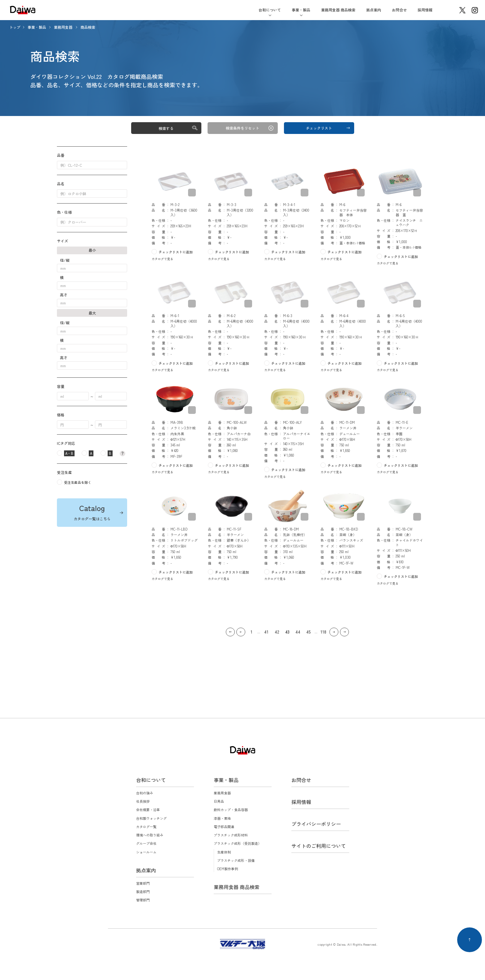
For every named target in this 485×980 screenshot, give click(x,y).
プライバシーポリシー (316, 824)
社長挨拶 (143, 801)
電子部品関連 (224, 827)
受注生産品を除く (78, 482)
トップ (15, 27)
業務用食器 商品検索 (338, 10)
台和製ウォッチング (151, 818)
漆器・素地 (222, 818)
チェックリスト (319, 128)
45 (309, 632)
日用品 (219, 801)
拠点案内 (374, 10)
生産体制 (224, 852)
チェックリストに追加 (176, 252)
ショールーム (146, 852)
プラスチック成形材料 (231, 835)
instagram (475, 10)
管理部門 (143, 900)
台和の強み (145, 793)
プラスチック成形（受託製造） (238, 843)
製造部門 (143, 892)
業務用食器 (64, 27)
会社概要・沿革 (148, 810)
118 (323, 632)
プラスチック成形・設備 (236, 860)
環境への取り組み (150, 835)
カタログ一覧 (146, 827)
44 (298, 632)
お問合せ (399, 10)
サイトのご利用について (319, 846)
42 (277, 632)
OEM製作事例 (227, 869)
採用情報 (425, 10)
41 (266, 632)
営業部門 (143, 883)
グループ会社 (146, 843)
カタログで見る (162, 259)
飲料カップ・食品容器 (231, 810)
